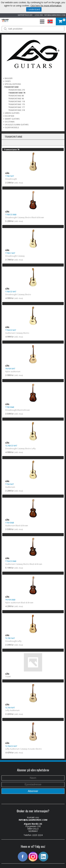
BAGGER (9, 78)
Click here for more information (46, 6)
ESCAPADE (10, 116)
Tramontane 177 (17, 107)
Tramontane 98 (16, 98)
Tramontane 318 (17, 110)
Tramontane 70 (17, 93)
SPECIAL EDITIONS (13, 84)
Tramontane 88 (16, 96)
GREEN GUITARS (12, 113)
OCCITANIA (10, 122)
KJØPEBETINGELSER (25, 15)
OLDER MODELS (12, 127)
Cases (8, 81)
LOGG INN (38, 15)
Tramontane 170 (17, 104)
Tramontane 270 (17, 90)
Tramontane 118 (17, 101)
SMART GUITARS (12, 119)
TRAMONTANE (11, 87)
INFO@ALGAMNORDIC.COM (55, 15)
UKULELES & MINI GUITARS (17, 125)
